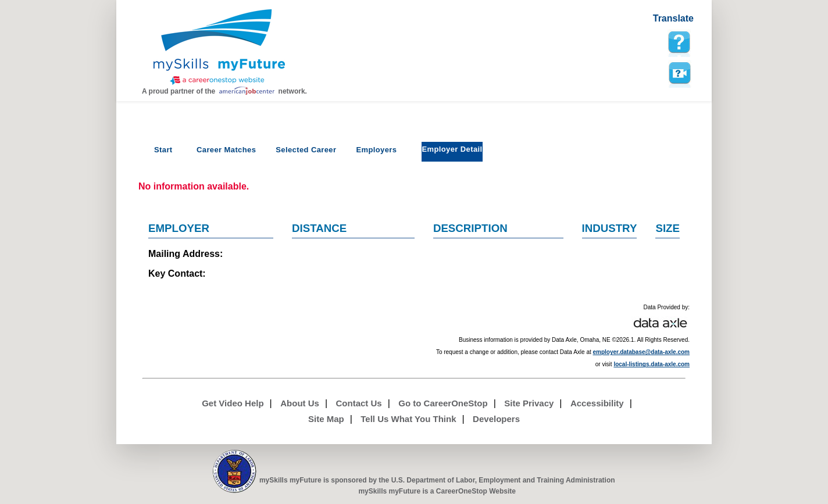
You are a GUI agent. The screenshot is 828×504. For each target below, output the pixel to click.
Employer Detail (452, 149)
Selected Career (306, 150)
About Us (300, 403)
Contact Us (359, 403)
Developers (496, 419)
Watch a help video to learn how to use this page (679, 73)
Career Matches (226, 150)
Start (163, 150)
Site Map (326, 419)
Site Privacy (529, 403)
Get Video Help (233, 403)
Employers (376, 150)
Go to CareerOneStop (443, 403)
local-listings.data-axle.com (652, 364)
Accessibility (597, 403)
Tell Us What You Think (408, 419)
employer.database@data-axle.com (642, 352)
